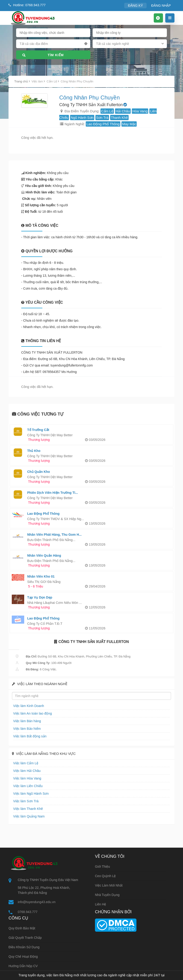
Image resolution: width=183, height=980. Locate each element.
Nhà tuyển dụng (107, 895)
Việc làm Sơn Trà (25, 801)
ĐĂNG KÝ (138, 5)
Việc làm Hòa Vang (26, 778)
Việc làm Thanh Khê (27, 809)
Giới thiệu (102, 867)
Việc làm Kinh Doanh (27, 706)
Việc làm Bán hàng (26, 721)
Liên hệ (100, 904)
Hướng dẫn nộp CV (23, 966)
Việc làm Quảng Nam (27, 816)
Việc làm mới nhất (109, 885)
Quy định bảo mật (22, 929)
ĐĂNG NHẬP (162, 5)
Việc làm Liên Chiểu (26, 786)
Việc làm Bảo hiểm (25, 728)
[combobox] (53, 45)
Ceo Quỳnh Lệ (105, 876)
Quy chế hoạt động (23, 957)
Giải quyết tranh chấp (25, 938)
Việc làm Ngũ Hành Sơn (29, 793)
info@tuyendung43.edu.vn (37, 902)
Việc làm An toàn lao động (31, 713)
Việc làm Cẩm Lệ (24, 763)
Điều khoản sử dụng (24, 948)
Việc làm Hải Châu (25, 771)
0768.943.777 (28, 912)
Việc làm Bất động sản (28, 736)
